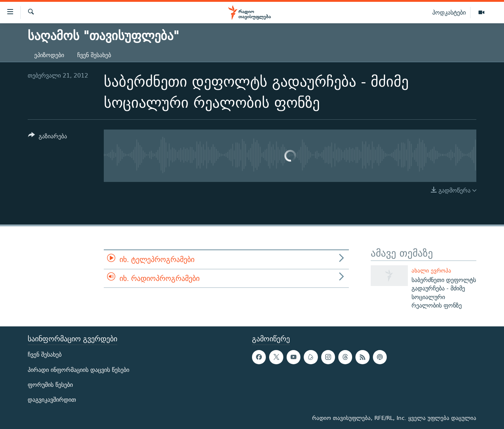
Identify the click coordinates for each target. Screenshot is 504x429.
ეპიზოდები (49, 55)
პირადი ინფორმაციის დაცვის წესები (78, 370)
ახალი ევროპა (431, 271)
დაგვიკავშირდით (52, 400)
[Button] (48, 137)
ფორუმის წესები (50, 385)
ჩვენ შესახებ (94, 55)
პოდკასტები (449, 12)
